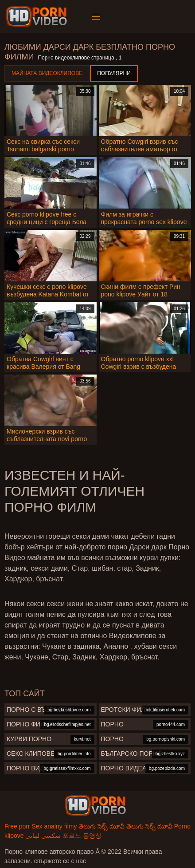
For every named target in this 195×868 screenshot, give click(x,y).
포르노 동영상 (82, 836)
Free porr (17, 826)
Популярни (114, 73)
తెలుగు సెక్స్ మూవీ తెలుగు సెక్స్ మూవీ (125, 826)
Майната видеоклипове (47, 73)
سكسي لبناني (43, 836)
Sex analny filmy (54, 826)
